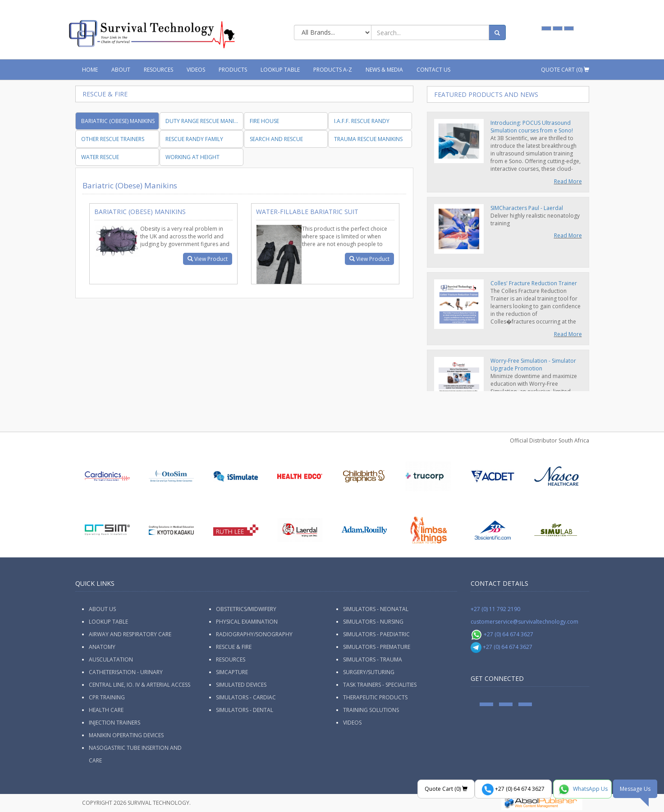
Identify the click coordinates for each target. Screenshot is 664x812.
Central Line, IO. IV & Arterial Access (140, 685)
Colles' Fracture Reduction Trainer (534, 283)
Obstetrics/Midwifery (246, 609)
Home (90, 70)
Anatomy (102, 647)
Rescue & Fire (234, 647)
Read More (568, 181)
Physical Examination (247, 622)
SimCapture (232, 672)
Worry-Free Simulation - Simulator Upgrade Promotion (533, 365)
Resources (158, 70)
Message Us (635, 789)
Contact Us (433, 70)
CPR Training (107, 697)
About (121, 70)
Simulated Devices (241, 685)
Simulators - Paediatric (376, 634)
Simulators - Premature (377, 647)
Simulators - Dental (245, 710)
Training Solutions (371, 710)
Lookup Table (280, 70)
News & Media (384, 70)
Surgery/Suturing (369, 672)
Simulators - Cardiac (246, 697)
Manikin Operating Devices (126, 735)
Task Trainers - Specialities (380, 685)
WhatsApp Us (582, 789)
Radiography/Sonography (254, 634)
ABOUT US (102, 609)
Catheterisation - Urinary (126, 672)
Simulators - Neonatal (376, 609)
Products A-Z (333, 70)
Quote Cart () (565, 70)
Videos (196, 70)
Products (233, 70)
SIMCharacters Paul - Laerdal (527, 208)
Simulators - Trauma (373, 659)
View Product (208, 259)
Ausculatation (111, 659)
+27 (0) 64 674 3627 (502, 634)
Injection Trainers (114, 723)
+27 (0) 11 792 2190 (495, 609)
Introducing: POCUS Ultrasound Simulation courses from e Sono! (532, 127)
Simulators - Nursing (373, 622)
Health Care (106, 710)
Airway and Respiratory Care (130, 634)
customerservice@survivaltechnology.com (524, 622)
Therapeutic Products (375, 697)
